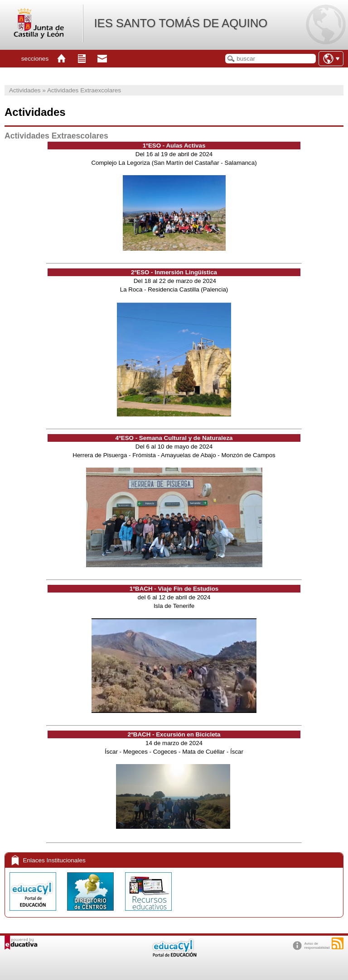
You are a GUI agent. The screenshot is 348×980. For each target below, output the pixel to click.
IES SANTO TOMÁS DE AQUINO (181, 23)
